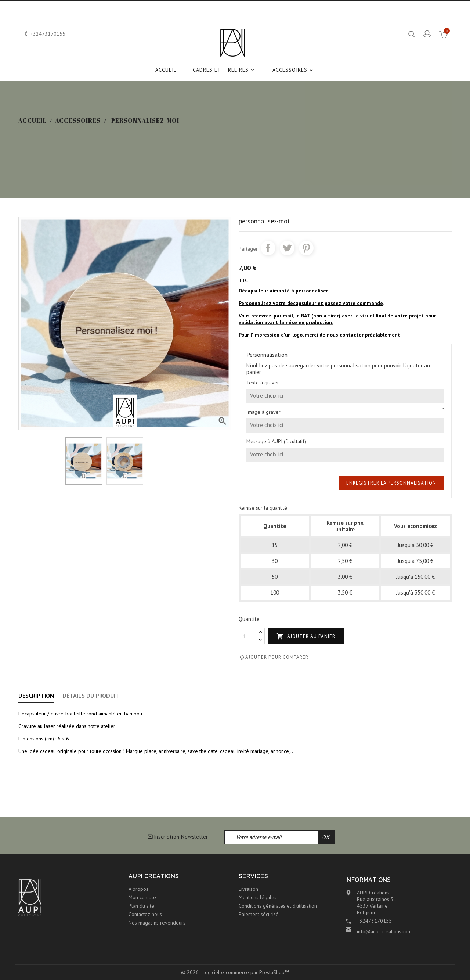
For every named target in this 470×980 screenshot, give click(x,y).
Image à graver (263, 412)
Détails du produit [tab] (91, 696)
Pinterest (306, 248)
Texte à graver (263, 383)
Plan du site (141, 906)
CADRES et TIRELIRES (225, 70)
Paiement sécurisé (259, 914)
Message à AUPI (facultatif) (276, 441)
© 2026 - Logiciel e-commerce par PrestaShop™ (235, 972)
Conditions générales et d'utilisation (278, 906)
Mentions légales (258, 897)
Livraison (248, 889)
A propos (138, 889)
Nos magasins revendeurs (157, 923)
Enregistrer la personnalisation (391, 483)
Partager (268, 248)
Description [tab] (36, 696)
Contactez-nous (145, 914)
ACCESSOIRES (294, 70)
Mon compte (142, 897)
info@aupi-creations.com (384, 931)
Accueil (166, 70)
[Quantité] (247, 636)
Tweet (287, 248)
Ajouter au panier (306, 637)
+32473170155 (374, 921)
